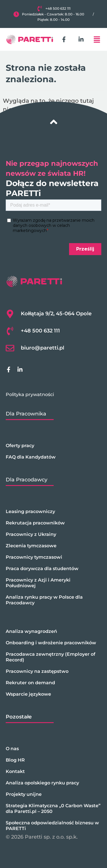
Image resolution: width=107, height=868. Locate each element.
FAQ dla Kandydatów (31, 457)
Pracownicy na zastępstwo (37, 671)
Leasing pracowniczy (30, 511)
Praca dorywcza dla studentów (42, 569)
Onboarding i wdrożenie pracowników (51, 643)
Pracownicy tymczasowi (34, 557)
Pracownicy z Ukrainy (31, 534)
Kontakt (15, 771)
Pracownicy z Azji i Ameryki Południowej (38, 583)
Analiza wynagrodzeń (31, 631)
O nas (12, 749)
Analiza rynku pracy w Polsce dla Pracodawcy (44, 600)
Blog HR (15, 760)
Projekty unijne (24, 794)
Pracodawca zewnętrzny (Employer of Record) (51, 657)
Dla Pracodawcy (27, 480)
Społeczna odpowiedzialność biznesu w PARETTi (52, 826)
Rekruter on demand (30, 683)
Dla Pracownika (26, 414)
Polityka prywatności (30, 394)
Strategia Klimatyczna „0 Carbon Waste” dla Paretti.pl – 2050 (53, 809)
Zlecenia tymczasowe (31, 546)
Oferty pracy (20, 446)
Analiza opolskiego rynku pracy (42, 783)
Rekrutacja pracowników (35, 523)
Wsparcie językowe (28, 694)
